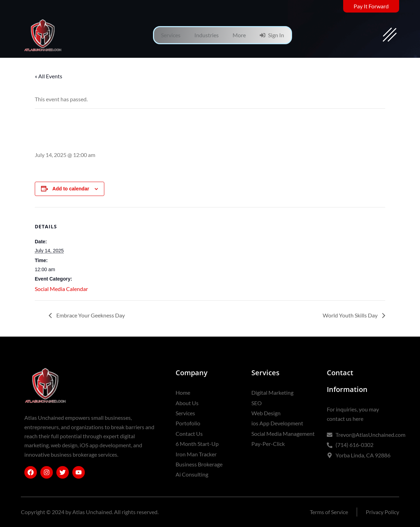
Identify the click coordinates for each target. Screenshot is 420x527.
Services (171, 35)
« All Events (49, 76)
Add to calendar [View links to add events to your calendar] (71, 189)
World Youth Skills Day (351, 315)
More (239, 35)
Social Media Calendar (61, 289)
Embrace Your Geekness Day (90, 315)
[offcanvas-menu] (390, 35)
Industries (207, 35)
